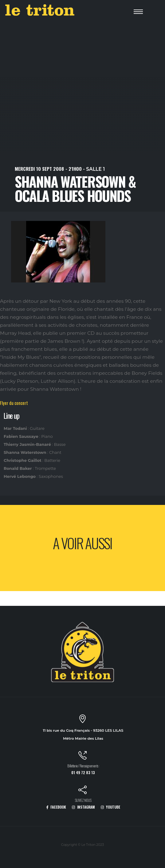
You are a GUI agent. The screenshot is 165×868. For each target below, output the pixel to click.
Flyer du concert (14, 403)
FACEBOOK (56, 807)
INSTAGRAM (83, 807)
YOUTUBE (110, 807)
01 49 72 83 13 (83, 772)
